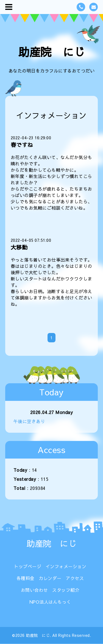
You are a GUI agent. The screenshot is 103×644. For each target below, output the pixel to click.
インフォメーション (66, 566)
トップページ (28, 566)
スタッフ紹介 (66, 590)
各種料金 (26, 578)
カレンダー (50, 578)
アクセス (75, 578)
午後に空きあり (29, 421)
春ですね (22, 145)
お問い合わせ (34, 590)
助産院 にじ (51, 52)
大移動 (19, 247)
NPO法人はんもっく (50, 602)
